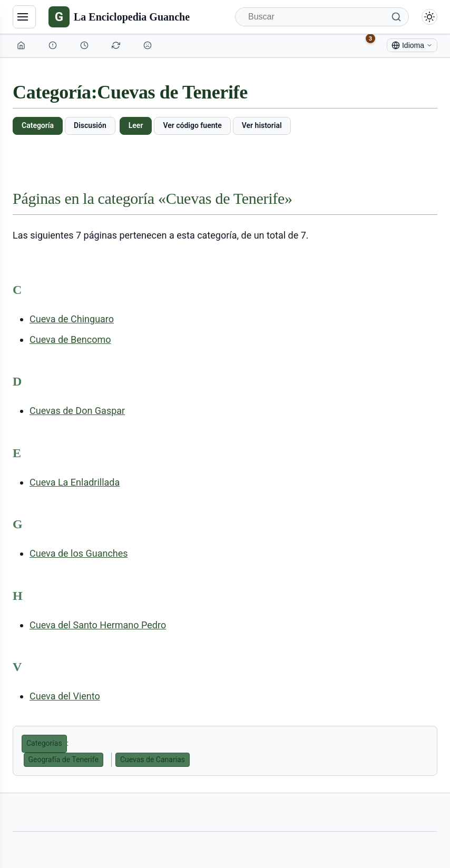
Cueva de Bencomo (70, 339)
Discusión (90, 125)
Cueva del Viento (65, 696)
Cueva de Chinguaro (72, 319)
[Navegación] (24, 17)
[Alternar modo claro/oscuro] (429, 17)
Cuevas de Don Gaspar (77, 411)
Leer (136, 125)
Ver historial (262, 125)
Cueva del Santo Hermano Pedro (98, 625)
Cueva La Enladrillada (75, 482)
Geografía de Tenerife (63, 759)
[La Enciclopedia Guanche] (119, 17)
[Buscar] (322, 17)
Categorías (44, 743)
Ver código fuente (192, 125)
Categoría (38, 125)
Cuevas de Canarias (153, 759)
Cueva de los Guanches (79, 553)
